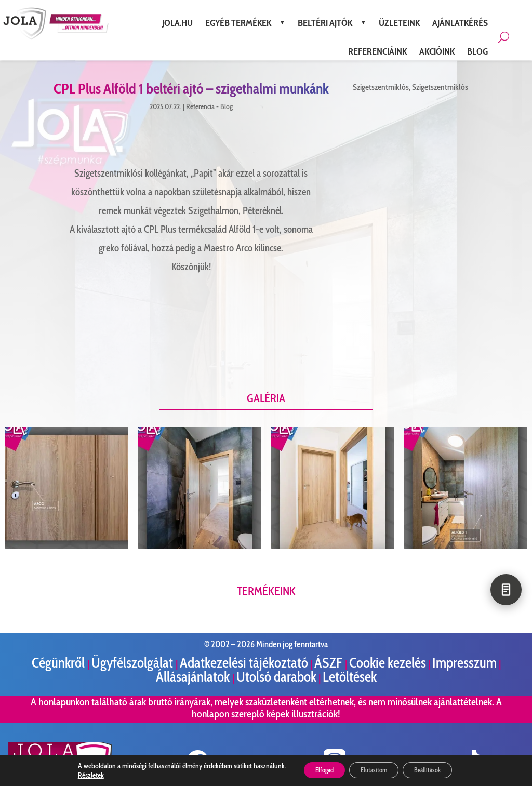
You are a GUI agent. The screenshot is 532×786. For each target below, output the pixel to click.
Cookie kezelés (388, 663)
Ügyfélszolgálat (134, 663)
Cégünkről (59, 663)
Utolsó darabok (276, 677)
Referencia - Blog (209, 106)
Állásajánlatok (194, 677)
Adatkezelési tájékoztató (244, 663)
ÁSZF (330, 663)
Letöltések (350, 677)
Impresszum (464, 663)
